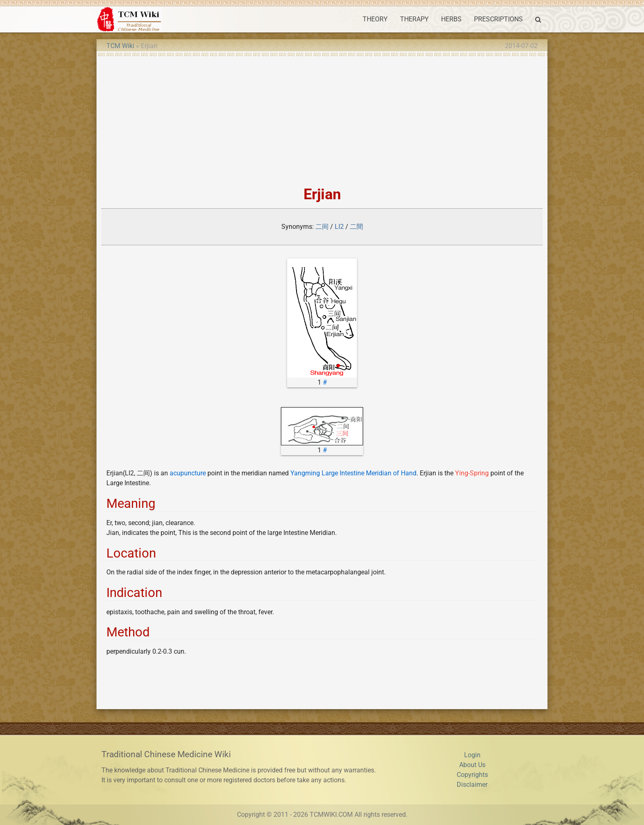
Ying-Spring (472, 473)
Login (472, 755)
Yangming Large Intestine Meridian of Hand (353, 473)
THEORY (375, 19)
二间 (322, 227)
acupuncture (188, 473)
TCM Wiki (120, 46)
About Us (472, 765)
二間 (356, 227)
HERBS (451, 19)
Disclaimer (472, 785)
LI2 (339, 227)
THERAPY (414, 19)
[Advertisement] (322, 118)
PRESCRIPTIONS (498, 19)
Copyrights (472, 775)
